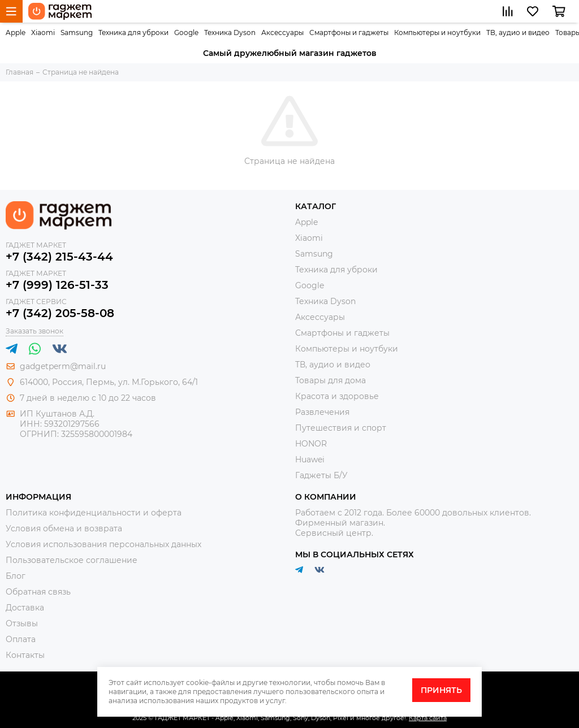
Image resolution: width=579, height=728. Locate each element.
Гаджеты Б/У (321, 475)
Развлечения (322, 412)
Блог (16, 576)
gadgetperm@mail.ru (63, 366)
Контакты (25, 655)
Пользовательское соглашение (72, 560)
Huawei (310, 460)
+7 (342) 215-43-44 (59, 257)
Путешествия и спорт (341, 428)
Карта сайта (428, 718)
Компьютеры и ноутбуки (437, 32)
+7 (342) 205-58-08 (60, 313)
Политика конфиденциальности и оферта (94, 513)
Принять (441, 690)
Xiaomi (43, 32)
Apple (16, 32)
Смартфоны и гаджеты (349, 32)
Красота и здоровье (337, 396)
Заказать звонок (34, 331)
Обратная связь (38, 592)
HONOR (311, 444)
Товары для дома (330, 380)
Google (186, 32)
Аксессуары (282, 32)
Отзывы (22, 623)
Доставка (25, 608)
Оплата (21, 639)
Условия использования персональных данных (103, 544)
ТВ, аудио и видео (518, 32)
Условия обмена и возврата (64, 528)
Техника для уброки (133, 32)
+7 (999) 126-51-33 (57, 285)
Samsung (77, 32)
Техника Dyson (230, 32)
